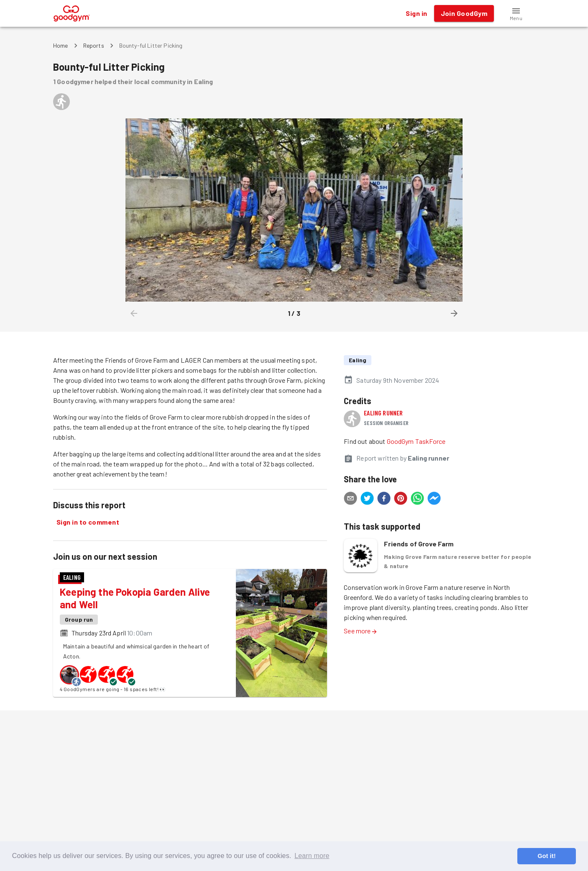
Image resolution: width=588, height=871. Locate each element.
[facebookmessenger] (434, 500)
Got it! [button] (546, 856)
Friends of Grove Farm (419, 544)
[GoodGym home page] (72, 12)
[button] (516, 13)
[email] (350, 500)
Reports (94, 45)
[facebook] (384, 500)
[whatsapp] (417, 500)
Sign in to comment (88, 522)
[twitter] (367, 500)
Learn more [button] (312, 856)
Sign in (416, 13)
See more (360, 631)
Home (61, 45)
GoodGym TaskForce (416, 441)
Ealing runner (383, 413)
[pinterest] (401, 500)
